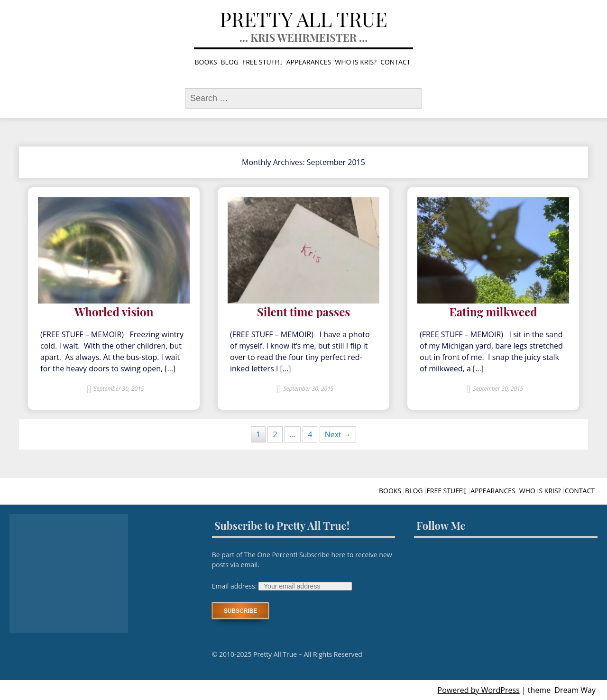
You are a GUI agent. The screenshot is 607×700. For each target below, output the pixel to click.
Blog (230, 62)
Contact (395, 62)
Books (206, 62)
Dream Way (575, 690)
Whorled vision (114, 312)
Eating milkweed (493, 312)
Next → (338, 434)
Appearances (309, 62)
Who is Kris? (356, 62)
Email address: (235, 586)
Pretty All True (303, 19)
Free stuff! (261, 62)
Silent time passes (304, 312)
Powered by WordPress (479, 690)
